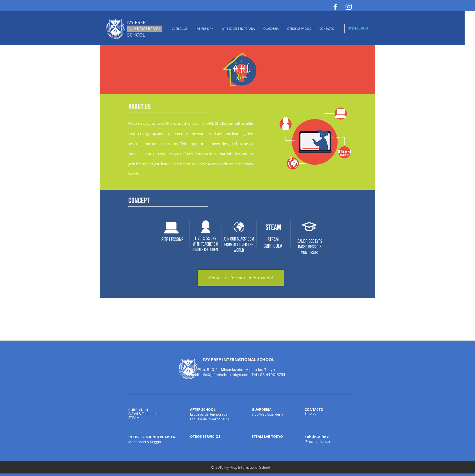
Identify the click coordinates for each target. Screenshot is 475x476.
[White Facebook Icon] (335, 7)
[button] (179, 29)
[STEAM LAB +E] (358, 29)
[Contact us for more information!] (241, 278)
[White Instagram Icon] (349, 7)
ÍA (270, 410)
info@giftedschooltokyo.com (225, 375)
